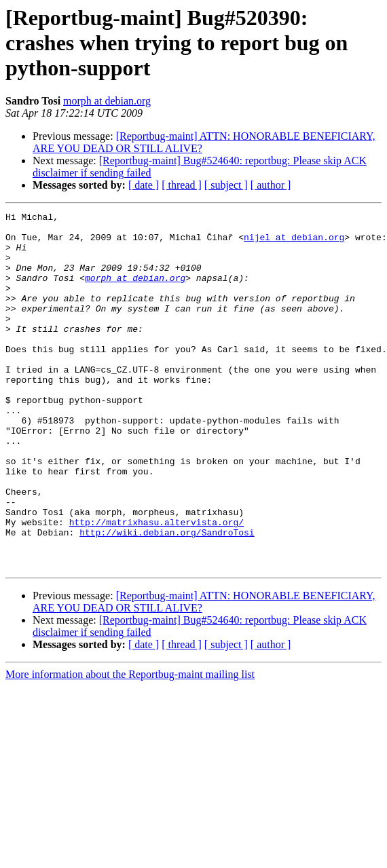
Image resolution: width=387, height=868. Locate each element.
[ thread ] (182, 185)
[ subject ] (226, 185)
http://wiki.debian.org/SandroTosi (167, 597)
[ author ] (271, 185)
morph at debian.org (107, 101)
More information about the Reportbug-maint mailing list (130, 746)
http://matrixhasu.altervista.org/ (156, 585)
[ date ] (144, 185)
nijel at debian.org (294, 243)
